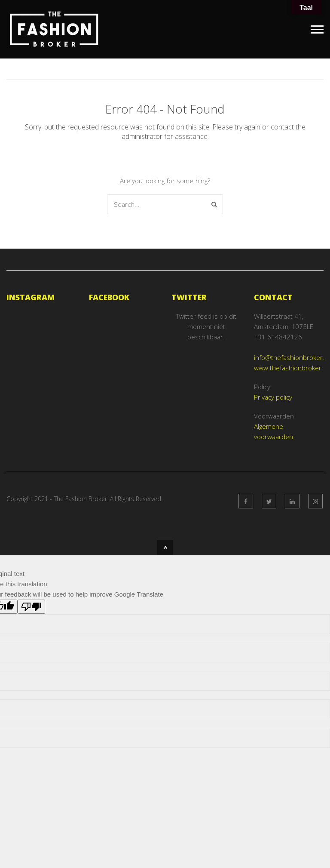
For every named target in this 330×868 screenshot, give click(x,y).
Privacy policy (273, 397)
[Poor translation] (31, 607)
